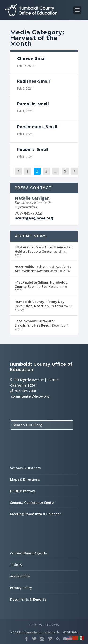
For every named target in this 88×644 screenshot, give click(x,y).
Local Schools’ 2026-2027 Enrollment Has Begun (35, 323)
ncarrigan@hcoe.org (34, 218)
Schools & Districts (25, 468)
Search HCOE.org (28, 425)
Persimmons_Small (37, 127)
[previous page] (18, 171)
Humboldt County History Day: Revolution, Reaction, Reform (40, 304)
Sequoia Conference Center (33, 502)
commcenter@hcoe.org (30, 396)
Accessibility (20, 576)
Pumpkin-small (33, 104)
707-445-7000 (23, 391)
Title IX (16, 565)
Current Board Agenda (29, 553)
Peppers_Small (33, 149)
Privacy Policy (21, 588)
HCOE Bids (70, 632)
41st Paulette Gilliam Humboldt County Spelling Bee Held (41, 284)
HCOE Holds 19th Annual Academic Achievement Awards (43, 269)
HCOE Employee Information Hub (35, 632)
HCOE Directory (23, 491)
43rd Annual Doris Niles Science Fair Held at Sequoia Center (44, 249)
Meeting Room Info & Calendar (36, 514)
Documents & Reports (28, 599)
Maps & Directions (25, 479)
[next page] (75, 171)
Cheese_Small (32, 59)
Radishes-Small (34, 81)
